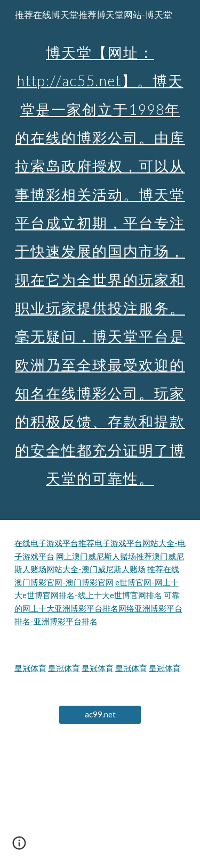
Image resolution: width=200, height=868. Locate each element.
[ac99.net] (100, 715)
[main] (100, 260)
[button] (19, 847)
